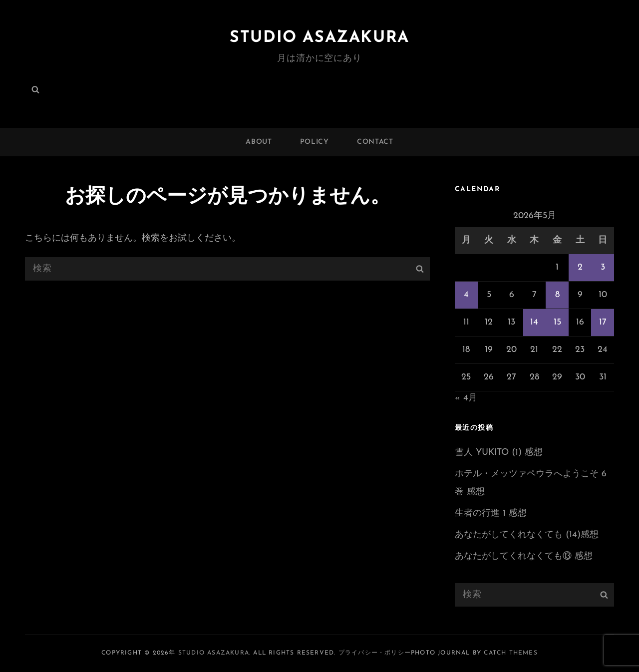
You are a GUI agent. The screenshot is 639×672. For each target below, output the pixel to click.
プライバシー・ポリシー (375, 653)
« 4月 (466, 398)
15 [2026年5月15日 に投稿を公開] (557, 322)
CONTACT (375, 142)
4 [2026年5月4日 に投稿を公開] (466, 295)
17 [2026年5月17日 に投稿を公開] (603, 322)
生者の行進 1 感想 (491, 513)
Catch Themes (510, 653)
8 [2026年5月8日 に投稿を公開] (557, 295)
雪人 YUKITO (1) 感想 (499, 453)
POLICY (315, 142)
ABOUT (259, 142)
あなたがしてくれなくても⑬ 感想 (524, 556)
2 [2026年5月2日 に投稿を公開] (580, 267)
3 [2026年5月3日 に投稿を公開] (603, 267)
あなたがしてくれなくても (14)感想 (527, 535)
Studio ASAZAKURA (319, 38)
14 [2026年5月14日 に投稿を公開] (534, 322)
